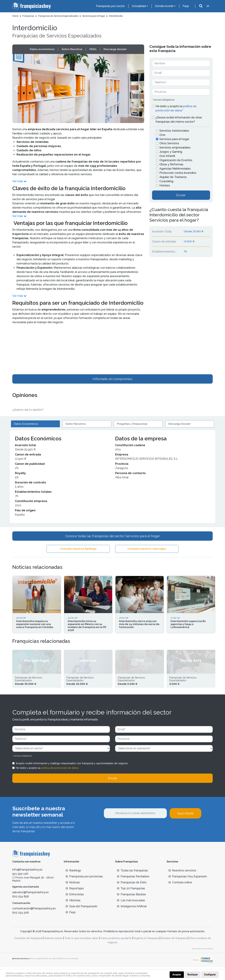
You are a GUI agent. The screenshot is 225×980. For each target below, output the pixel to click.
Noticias (73, 895)
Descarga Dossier (179, 424)
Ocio (162, 135)
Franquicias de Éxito (132, 895)
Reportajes (75, 901)
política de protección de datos (60, 781)
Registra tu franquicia (146, 951)
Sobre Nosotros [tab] (76, 424)
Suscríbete (185, 826)
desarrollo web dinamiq (202, 961)
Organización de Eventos (176, 160)
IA (208, 6)
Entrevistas (75, 907)
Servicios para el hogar (174, 139)
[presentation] (130, 841)
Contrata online (180, 895)
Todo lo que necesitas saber (81, 951)
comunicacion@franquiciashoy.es (34, 921)
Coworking (166, 181)
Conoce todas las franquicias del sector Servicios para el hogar (112, 536)
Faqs (186, 6)
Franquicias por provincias (84, 889)
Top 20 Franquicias (131, 901)
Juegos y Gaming (171, 152)
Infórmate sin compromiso (112, 379)
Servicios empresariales (175, 148)
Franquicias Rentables (133, 889)
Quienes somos (53, 951)
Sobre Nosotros (72, 49)
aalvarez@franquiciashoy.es (30, 905)
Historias (73, 913)
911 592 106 (20, 887)
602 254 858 (21, 909)
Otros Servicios (169, 143)
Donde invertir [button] (164, 6)
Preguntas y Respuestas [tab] (132, 424)
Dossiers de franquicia (174, 951)
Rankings (73, 883)
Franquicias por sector (110, 6)
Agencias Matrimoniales (175, 169)
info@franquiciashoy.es (27, 882)
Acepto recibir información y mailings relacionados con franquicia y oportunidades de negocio (72, 776)
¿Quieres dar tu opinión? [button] (28, 410)
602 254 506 (21, 925)
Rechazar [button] (193, 975)
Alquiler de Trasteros (173, 177)
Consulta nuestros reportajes (147, 549)
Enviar (181, 195)
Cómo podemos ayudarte (116, 951)
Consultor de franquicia (28, 951)
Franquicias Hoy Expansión (188, 889)
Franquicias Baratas (131, 907)
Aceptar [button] (177, 975)
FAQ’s (93, 49)
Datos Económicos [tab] (26, 424)
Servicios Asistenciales (174, 131)
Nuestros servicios (182, 883)
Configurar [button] (210, 975)
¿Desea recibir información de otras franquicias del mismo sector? (179, 120)
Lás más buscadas (131, 913)
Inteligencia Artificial (132, 919)
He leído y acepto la (176, 108)
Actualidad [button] (139, 6)
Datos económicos (42, 49)
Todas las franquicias (132, 883)
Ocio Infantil (167, 156)
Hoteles (165, 185)
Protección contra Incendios (178, 173)
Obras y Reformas (171, 164)
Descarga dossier (115, 49)
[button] (140, 88)
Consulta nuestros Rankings (78, 549)
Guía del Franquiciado (81, 919)
